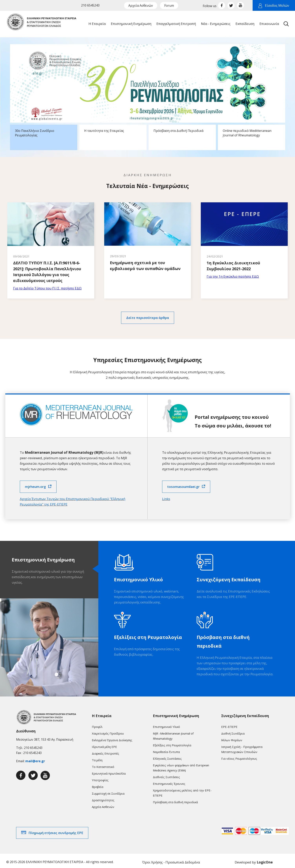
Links (166, 496)
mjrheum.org (35, 484)
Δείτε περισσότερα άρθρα (148, 315)
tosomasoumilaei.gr (183, 484)
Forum (169, 5)
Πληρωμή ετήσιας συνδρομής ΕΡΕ (56, 830)
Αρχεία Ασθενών (141, 5)
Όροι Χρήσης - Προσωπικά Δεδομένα (171, 859)
